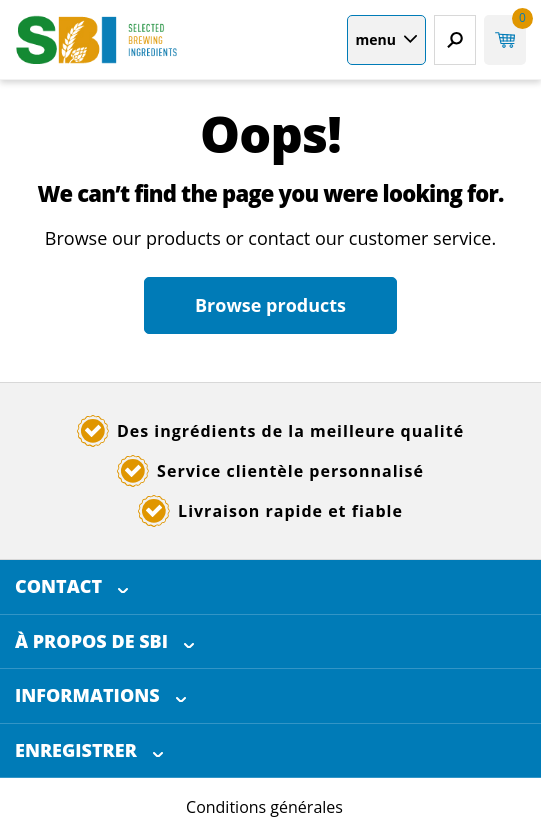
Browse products (270, 305)
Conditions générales (264, 807)
